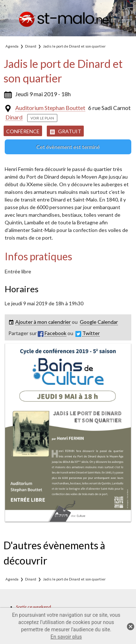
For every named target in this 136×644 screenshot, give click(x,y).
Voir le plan (42, 118)
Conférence (23, 131)
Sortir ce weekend (34, 607)
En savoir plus (66, 637)
